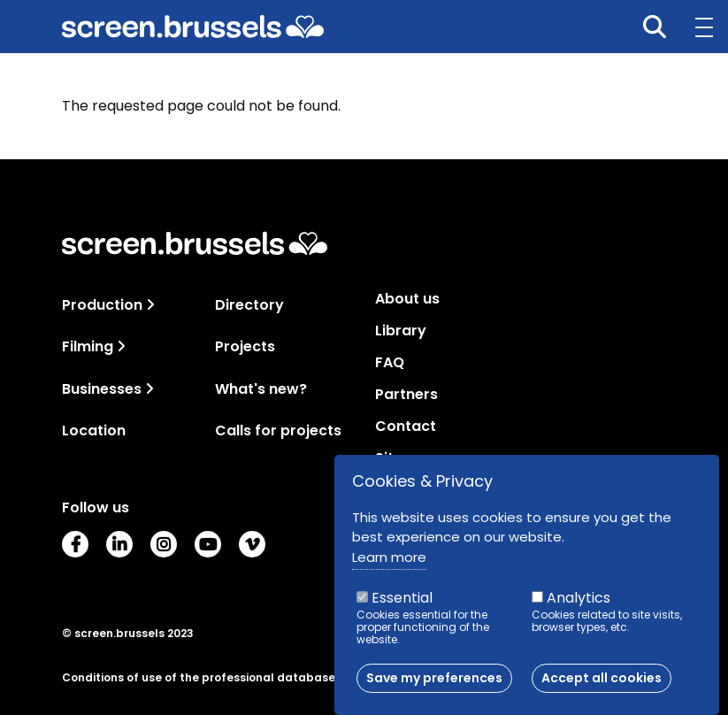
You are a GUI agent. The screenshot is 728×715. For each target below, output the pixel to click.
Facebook (75, 544)
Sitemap (406, 458)
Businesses (102, 389)
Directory (249, 305)
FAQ (390, 363)
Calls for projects (278, 431)
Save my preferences (434, 685)
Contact (406, 427)
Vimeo (252, 544)
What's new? (261, 389)
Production (102, 305)
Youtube (208, 544)
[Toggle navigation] (150, 305)
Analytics (579, 605)
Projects (245, 346)
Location (94, 431)
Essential (402, 605)
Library (401, 331)
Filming (88, 346)
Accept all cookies (602, 685)
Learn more (389, 564)
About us (407, 299)
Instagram (164, 544)
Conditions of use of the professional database (199, 678)
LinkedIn (119, 544)
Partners (406, 395)
